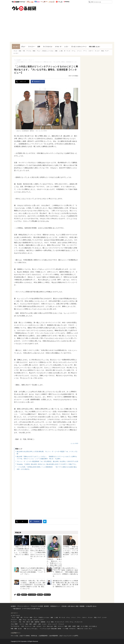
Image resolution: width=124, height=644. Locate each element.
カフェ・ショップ (52, 624)
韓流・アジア (105, 51)
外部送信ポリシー (55, 606)
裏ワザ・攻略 (30, 622)
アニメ (39, 51)
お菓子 (35, 624)
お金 (34, 626)
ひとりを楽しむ (93, 626)
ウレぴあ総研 (16, 2)
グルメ (23, 47)
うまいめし (44, 2)
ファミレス (61, 624)
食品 (27, 624)
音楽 (20, 51)
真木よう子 (47, 595)
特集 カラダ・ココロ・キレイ (85, 629)
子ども (25, 620)
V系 (24, 51)
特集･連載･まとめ (94, 47)
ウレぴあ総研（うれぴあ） (24, 8)
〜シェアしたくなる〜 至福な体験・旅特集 (50, 629)
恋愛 (39, 47)
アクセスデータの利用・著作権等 (40, 606)
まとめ (20, 629)
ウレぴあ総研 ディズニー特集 (30, 2)
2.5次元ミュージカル (48, 51)
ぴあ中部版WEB (53, 636)
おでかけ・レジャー (39, 620)
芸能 (19, 595)
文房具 (74, 626)
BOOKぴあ (34, 636)
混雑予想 (37, 622)
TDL (20, 622)
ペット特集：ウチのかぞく (69, 629)
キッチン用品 (84, 626)
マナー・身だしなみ (48, 626)
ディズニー (14, 622)
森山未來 (40, 595)
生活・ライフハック (26, 626)
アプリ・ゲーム (69, 622)
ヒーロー (16, 53)
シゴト (66, 47)
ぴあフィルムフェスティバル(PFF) (69, 636)
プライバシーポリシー (23, 606)
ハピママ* (23, 2)
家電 (70, 626)
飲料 (31, 624)
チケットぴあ (14, 636)
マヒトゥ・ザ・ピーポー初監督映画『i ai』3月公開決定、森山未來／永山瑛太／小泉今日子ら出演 (47, 461)
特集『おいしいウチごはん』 (31, 629)
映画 (34, 51)
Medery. (67, 2)
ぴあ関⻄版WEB (43, 636)
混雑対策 (43, 622)
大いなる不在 (32, 595)
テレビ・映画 (50, 622)
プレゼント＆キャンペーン (79, 47)
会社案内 (13, 606)
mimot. (37, 2)
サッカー (97, 51)
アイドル (29, 51)
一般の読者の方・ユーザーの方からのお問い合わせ (26, 609)
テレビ (15, 51)
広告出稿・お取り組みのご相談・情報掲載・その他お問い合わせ (79, 606)
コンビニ (44, 624)
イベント (79, 51)
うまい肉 (59, 2)
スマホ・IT (58, 47)
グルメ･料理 (14, 624)
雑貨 (78, 626)
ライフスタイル (47, 47)
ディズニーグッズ (59, 622)
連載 (16, 629)
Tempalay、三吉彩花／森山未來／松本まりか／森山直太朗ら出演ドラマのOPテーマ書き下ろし (47, 464)
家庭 (20, 620)
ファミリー (31, 47)
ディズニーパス (79, 622)
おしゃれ (30, 620)
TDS (24, 622)
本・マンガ (67, 51)
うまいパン (52, 2)
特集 (12, 629)
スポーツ (91, 51)
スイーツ (22, 624)
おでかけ (39, 626)
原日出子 (24, 595)
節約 (55, 626)
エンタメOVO (74, 443)
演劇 (56, 51)
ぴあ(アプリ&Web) (25, 636)
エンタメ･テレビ (15, 616)
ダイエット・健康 (62, 626)
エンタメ (16, 47)
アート (85, 51)
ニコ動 (61, 51)
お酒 (39, 624)
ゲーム (73, 51)
